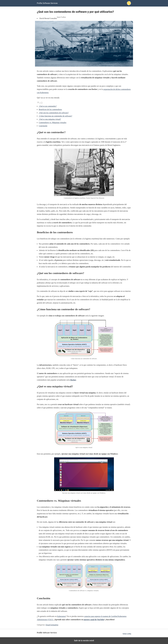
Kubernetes (61, 616)
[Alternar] (42, 103)
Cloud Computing (52, 625)
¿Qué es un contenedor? (48, 106)
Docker (73, 380)
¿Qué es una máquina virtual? (50, 119)
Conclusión (43, 126)
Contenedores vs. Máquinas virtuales (52, 123)
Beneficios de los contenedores (50, 109)
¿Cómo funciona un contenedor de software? (55, 116)
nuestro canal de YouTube (94, 620)
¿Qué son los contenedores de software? (54, 113)
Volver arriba (127, 634)
